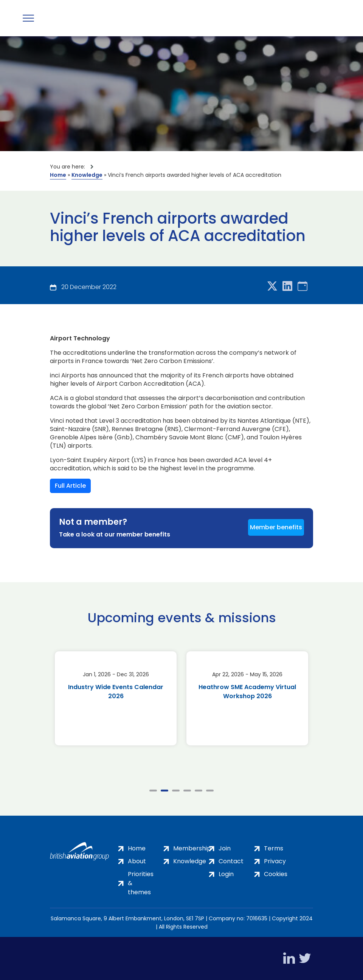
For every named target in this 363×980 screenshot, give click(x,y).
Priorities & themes (141, 883)
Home (58, 175)
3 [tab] (176, 791)
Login (226, 874)
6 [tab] (210, 791)
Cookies (276, 874)
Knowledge (87, 175)
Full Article (70, 486)
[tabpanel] (116, 698)
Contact (231, 861)
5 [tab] (199, 791)
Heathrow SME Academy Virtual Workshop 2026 (247, 692)
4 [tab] (187, 791)
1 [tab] (153, 791)
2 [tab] (164, 791)
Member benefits (276, 527)
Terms (274, 848)
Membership (192, 848)
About (137, 861)
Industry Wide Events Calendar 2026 (116, 692)
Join (225, 848)
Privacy (275, 861)
